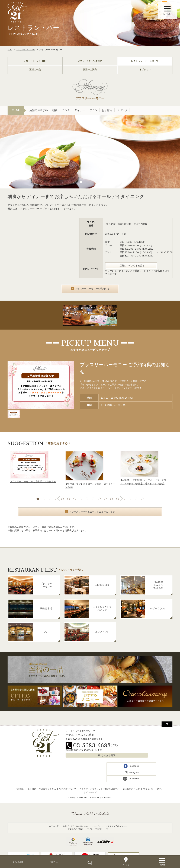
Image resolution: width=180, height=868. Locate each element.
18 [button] (144, 499)
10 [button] (93, 499)
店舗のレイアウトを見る (132, 266)
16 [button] (131, 499)
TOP (10, 50)
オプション (145, 69)
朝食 (55, 110)
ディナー (80, 110)
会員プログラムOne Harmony (76, 826)
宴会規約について (131, 789)
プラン (93, 110)
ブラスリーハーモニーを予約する (92, 289)
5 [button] (99, 182)
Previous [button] (5, 151)
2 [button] (81, 182)
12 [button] (106, 499)
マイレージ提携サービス (98, 829)
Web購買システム (48, 789)
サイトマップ (90, 792)
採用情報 (20, 789)
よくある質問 (108, 755)
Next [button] (175, 151)
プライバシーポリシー (154, 789)
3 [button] (87, 182)
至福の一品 (35, 69)
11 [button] (99, 499)
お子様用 (107, 110)
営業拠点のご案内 (75, 829)
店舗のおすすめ (39, 110)
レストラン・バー (25, 50)
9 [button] (87, 499)
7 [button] (74, 499)
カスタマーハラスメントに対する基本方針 (99, 789)
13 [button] (112, 499)
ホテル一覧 (54, 826)
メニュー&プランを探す (90, 61)
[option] (90, 152)
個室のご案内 (90, 69)
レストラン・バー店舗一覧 (145, 61)
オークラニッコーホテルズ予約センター (110, 826)
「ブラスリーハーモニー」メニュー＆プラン (92, 512)
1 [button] (74, 182)
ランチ (66, 110)
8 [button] (81, 499)
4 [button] (93, 182)
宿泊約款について (68, 789)
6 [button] (106, 182)
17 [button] (137, 499)
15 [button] (125, 499)
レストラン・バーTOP (35, 61)
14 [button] (118, 499)
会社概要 (32, 789)
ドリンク (122, 110)
